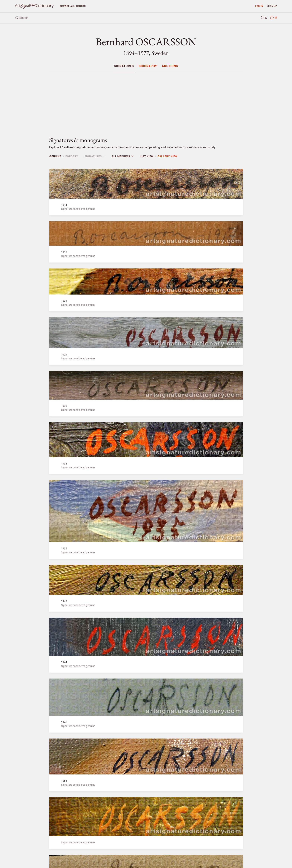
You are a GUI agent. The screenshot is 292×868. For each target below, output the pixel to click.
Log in (259, 6)
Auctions (170, 66)
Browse (73, 6)
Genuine (55, 156)
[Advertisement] (146, 101)
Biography (148, 66)
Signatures (124, 66)
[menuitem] (124, 66)
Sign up (272, 6)
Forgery (72, 156)
